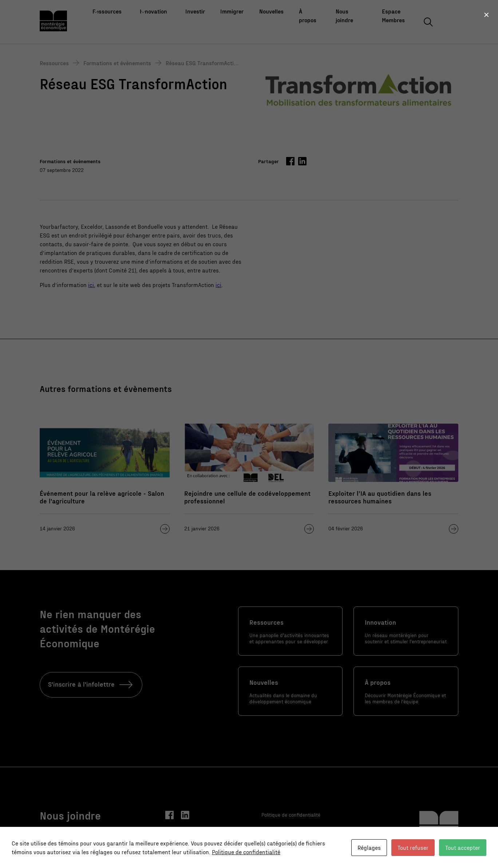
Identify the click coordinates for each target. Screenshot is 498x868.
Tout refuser (413, 847)
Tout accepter (463, 847)
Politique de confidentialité (246, 852)
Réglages (369, 847)
